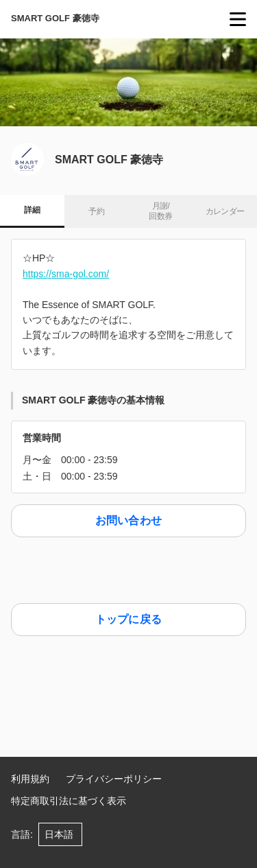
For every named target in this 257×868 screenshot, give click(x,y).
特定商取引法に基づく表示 (69, 801)
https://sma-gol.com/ (66, 274)
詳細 (32, 210)
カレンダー (225, 211)
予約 (96, 211)
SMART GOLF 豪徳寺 (55, 18)
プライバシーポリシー (114, 779)
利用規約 (30, 779)
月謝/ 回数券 (160, 211)
